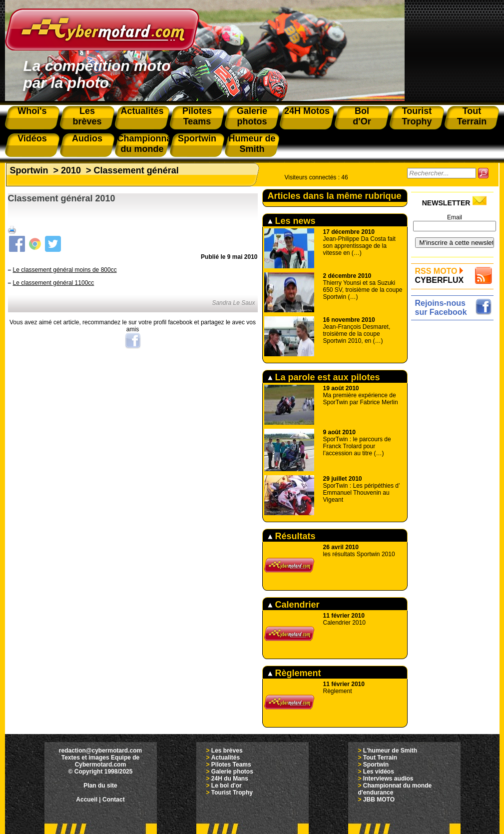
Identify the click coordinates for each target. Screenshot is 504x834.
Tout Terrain (380, 758)
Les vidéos (379, 772)
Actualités (226, 758)
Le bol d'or (227, 786)
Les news (292, 221)
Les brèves (227, 751)
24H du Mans (230, 779)
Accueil (87, 800)
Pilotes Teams (231, 765)
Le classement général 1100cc (54, 283)
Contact (114, 800)
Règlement (294, 673)
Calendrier (294, 605)
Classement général (136, 170)
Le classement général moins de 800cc (65, 270)
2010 (71, 170)
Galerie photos (232, 772)
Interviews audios (388, 779)
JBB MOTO (379, 800)
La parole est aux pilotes (324, 377)
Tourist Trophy (232, 793)
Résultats (292, 536)
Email (455, 217)
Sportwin (29, 170)
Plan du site (100, 786)
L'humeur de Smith (390, 751)
